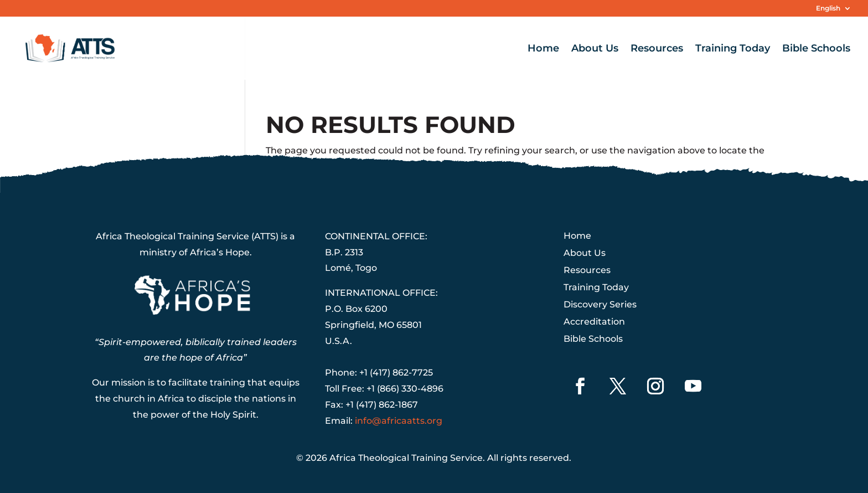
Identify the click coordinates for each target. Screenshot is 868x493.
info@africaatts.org (399, 421)
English (828, 9)
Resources (657, 49)
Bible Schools (816, 49)
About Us (595, 49)
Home (543, 49)
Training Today (733, 49)
